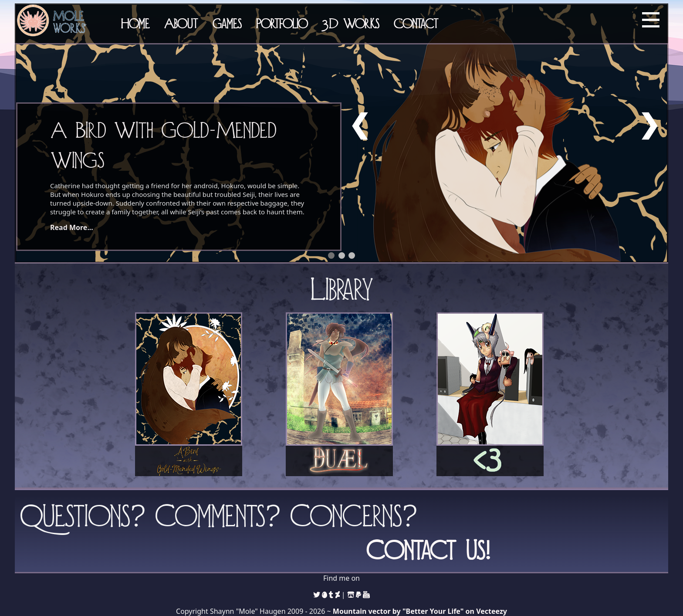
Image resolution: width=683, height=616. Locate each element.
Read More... (72, 227)
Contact (416, 23)
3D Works (351, 23)
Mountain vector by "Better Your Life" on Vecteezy (420, 611)
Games (227, 23)
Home (135, 23)
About (181, 23)
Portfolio (282, 23)
